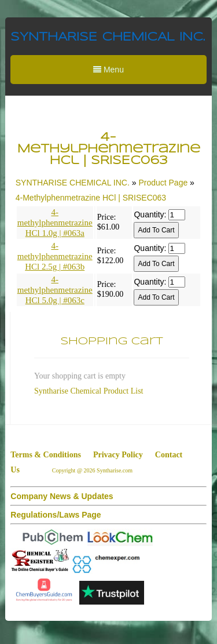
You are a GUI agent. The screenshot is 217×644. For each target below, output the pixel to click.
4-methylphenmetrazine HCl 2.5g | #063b (55, 256)
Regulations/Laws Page (56, 515)
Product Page (163, 183)
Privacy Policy (118, 455)
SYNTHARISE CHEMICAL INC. (108, 37)
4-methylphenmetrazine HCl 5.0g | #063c (55, 290)
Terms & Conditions (46, 455)
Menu (108, 70)
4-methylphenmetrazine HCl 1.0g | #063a (55, 223)
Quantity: (150, 214)
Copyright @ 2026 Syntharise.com (93, 470)
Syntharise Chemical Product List (89, 391)
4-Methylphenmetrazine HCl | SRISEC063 (91, 198)
